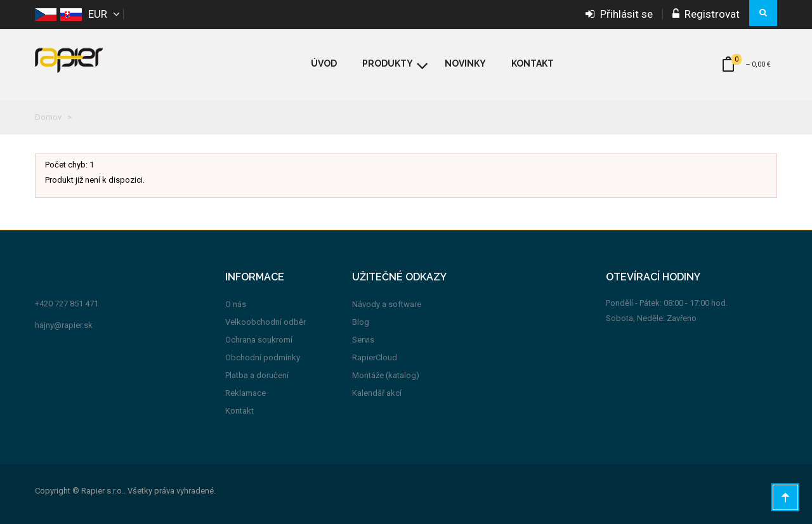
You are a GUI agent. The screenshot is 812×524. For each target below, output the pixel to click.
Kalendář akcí (377, 393)
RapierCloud (375, 357)
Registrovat (706, 14)
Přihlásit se (619, 14)
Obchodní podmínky (263, 357)
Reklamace (246, 393)
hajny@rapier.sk (64, 325)
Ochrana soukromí (259, 340)
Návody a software (387, 304)
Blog (361, 322)
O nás (236, 304)
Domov (48, 117)
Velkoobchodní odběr (265, 322)
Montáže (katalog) (386, 375)
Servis (363, 340)
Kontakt (239, 411)
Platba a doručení (257, 375)
